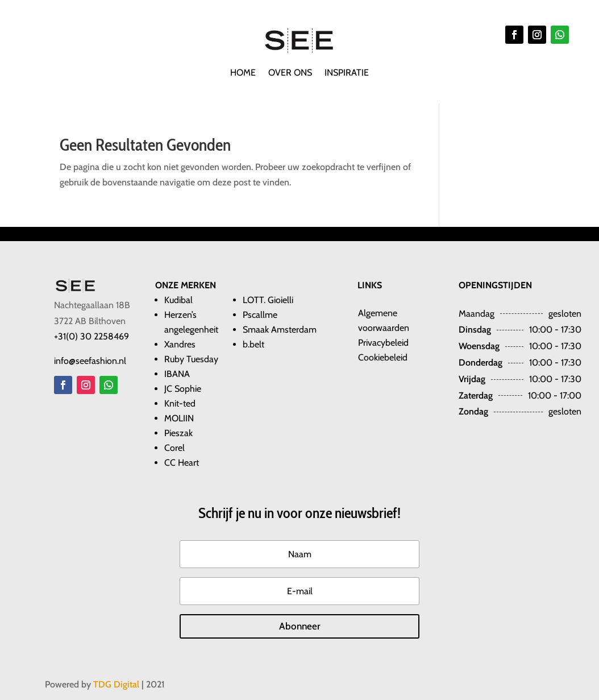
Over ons (290, 73)
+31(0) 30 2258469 (91, 336)
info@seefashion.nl (90, 361)
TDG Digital (116, 684)
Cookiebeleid (383, 357)
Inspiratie (347, 73)
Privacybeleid (383, 343)
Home (243, 73)
